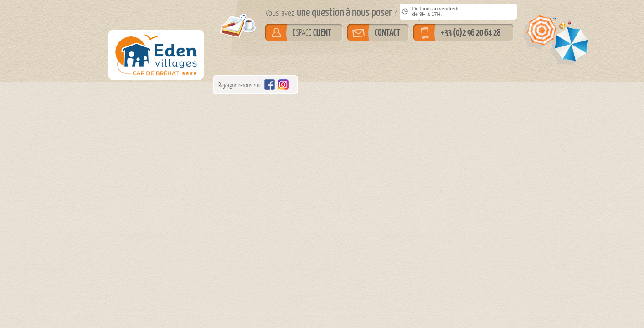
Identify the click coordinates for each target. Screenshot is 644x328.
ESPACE (312, 32)
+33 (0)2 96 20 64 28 (471, 32)
